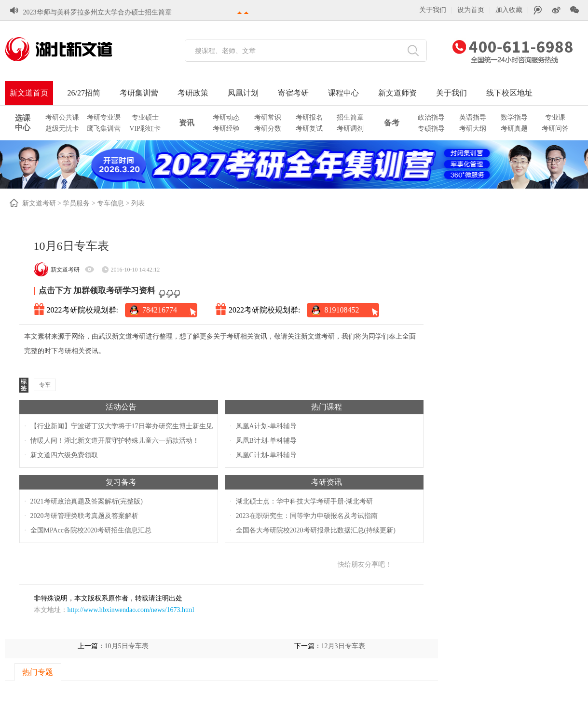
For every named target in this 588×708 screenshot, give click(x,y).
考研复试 (309, 129)
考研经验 (226, 129)
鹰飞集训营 (104, 129)
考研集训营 (139, 93)
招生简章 (350, 117)
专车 (45, 385)
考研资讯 (327, 482)
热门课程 (327, 407)
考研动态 (226, 117)
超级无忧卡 (62, 129)
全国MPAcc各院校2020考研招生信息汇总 (91, 530)
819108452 (342, 310)
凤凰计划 (243, 93)
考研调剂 (350, 129)
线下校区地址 (509, 93)
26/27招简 (84, 93)
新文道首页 (29, 93)
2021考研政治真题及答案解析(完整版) (87, 501)
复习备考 (121, 482)
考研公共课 (62, 117)
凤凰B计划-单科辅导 (266, 441)
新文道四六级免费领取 (64, 455)
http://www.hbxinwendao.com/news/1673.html (131, 610)
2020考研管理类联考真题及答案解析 (84, 516)
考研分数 (268, 129)
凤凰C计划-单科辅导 (266, 455)
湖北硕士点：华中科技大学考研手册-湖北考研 (305, 501)
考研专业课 (104, 117)
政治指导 (431, 117)
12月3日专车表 (343, 646)
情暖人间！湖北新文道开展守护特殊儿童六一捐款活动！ (115, 441)
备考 (392, 123)
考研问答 (555, 129)
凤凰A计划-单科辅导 (267, 426)
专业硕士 (145, 117)
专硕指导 (431, 129)
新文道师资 (397, 93)
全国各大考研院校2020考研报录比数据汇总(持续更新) (316, 530)
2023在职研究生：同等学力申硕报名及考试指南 (307, 516)
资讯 (187, 123)
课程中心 (343, 93)
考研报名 (309, 117)
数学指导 (514, 117)
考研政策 (193, 93)
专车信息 (110, 203)
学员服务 (76, 203)
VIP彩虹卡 (145, 129)
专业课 (555, 117)
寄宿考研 (293, 93)
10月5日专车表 (127, 646)
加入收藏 (509, 10)
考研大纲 (473, 129)
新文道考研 (39, 203)
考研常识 (268, 117)
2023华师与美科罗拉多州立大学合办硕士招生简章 (97, 11)
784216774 (160, 310)
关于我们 (433, 10)
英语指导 (473, 117)
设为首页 (471, 10)
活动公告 (121, 407)
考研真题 (514, 129)
